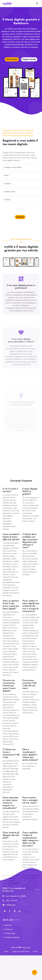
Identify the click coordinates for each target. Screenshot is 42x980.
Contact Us (9, 929)
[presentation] (19, 209)
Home (6, 952)
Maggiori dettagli (29, 59)
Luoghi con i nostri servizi (21, 952)
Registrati (20, 217)
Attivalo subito (12, 59)
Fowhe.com (27, 947)
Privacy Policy (10, 933)
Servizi (35, 952)
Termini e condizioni (12, 937)
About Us (8, 925)
